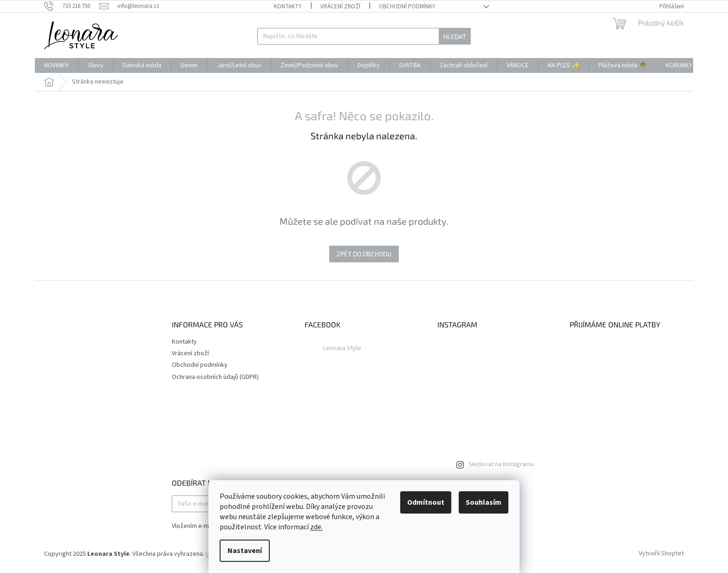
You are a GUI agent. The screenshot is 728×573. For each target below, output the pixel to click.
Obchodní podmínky (407, 7)
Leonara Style (342, 348)
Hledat (455, 36)
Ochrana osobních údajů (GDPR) (215, 377)
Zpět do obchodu (364, 254)
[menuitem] (57, 65)
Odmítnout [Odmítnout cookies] (426, 502)
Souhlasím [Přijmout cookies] (484, 502)
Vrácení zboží (340, 7)
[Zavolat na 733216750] (72, 6)
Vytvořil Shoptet (661, 554)
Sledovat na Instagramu (501, 464)
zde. (316, 527)
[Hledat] (364, 36)
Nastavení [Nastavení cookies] (245, 551)
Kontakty (288, 7)
